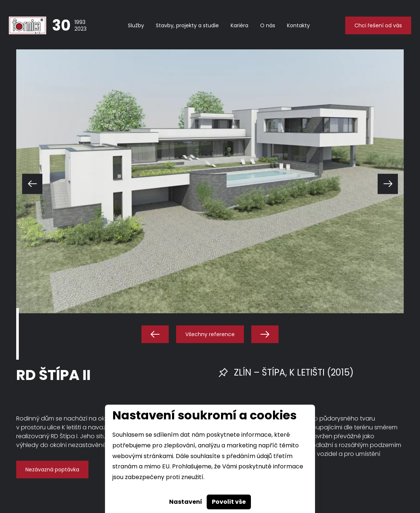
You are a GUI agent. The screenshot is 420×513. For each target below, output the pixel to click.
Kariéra (239, 25)
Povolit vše (229, 502)
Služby (136, 25)
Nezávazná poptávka (52, 470)
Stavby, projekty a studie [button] (187, 25)
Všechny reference (210, 334)
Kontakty (298, 25)
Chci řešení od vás (378, 25)
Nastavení (186, 502)
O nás (268, 25)
